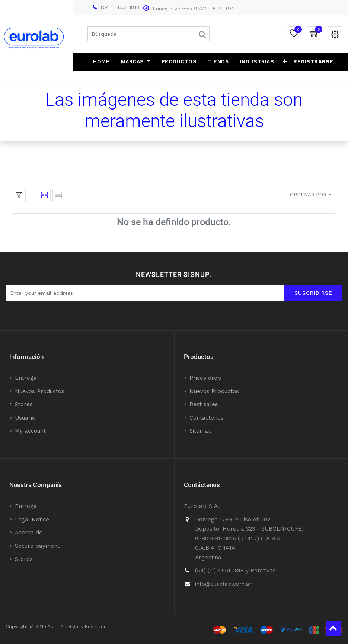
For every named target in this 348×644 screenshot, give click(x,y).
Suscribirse (313, 293)
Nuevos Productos (40, 391)
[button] (282, 62)
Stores (24, 404)
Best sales (204, 404)
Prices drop (205, 378)
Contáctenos (207, 418)
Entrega (26, 378)
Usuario (25, 418)
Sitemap (201, 431)
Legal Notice (32, 520)
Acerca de (29, 533)
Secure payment (37, 546)
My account (30, 431)
